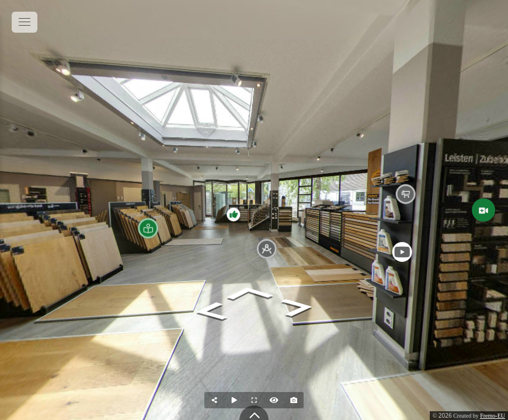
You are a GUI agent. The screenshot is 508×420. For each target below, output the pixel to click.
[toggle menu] (25, 22)
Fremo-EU (493, 416)
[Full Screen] (254, 400)
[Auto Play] (234, 400)
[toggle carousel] (254, 413)
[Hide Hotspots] (274, 400)
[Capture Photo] (294, 400)
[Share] (214, 400)
